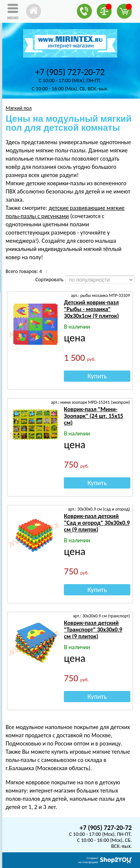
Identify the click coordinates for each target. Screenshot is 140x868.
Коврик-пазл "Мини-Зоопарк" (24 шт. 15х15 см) (94, 416)
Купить (97, 376)
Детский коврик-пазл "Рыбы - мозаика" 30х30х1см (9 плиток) (91, 309)
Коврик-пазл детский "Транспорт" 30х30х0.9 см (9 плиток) (93, 630)
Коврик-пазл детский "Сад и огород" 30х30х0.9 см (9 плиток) (97, 523)
